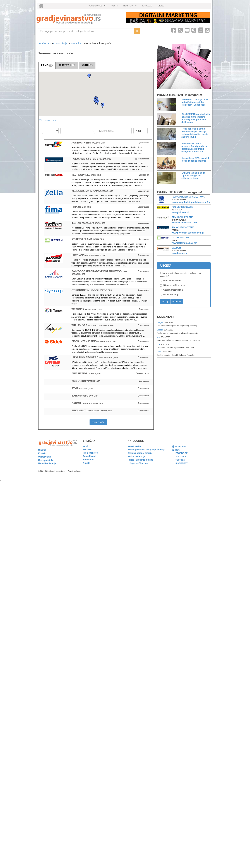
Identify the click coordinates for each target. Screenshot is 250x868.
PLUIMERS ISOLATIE (182, 207)
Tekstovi (87, 449)
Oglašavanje (45, 457)
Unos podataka (46, 460)
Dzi (159, 344)
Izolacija (76, 43)
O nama (42, 450)
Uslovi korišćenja (47, 463)
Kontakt (42, 453)
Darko (160, 352)
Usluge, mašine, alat (138, 463)
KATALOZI (147, 6)
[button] (89, 76)
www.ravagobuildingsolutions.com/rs (191, 202)
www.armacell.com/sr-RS (184, 223)
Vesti (85, 446)
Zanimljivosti (89, 456)
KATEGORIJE (98, 7)
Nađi (138, 131)
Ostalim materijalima (173, 290)
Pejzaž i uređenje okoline (140, 460)
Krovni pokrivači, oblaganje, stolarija (146, 450)
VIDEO (161, 6)
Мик (159, 337)
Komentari (166, 317)
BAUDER (176, 248)
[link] (79, 19)
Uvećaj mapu (48, 120)
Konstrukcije (60, 43)
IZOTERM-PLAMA (181, 238)
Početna (44, 43)
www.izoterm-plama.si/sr (184, 243)
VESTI (115, 6)
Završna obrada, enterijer (140, 453)
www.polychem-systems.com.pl (188, 233)
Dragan (160, 322)
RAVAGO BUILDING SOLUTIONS (188, 197)
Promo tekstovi (91, 453)
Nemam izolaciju (171, 295)
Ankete (86, 463)
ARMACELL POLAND (182, 217)
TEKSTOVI (130, 7)
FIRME (47, 65)
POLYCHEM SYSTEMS (183, 227)
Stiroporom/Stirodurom (174, 285)
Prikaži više (98, 422)
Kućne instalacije (136, 456)
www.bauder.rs (179, 253)
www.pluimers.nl (180, 212)
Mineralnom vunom (172, 281)
